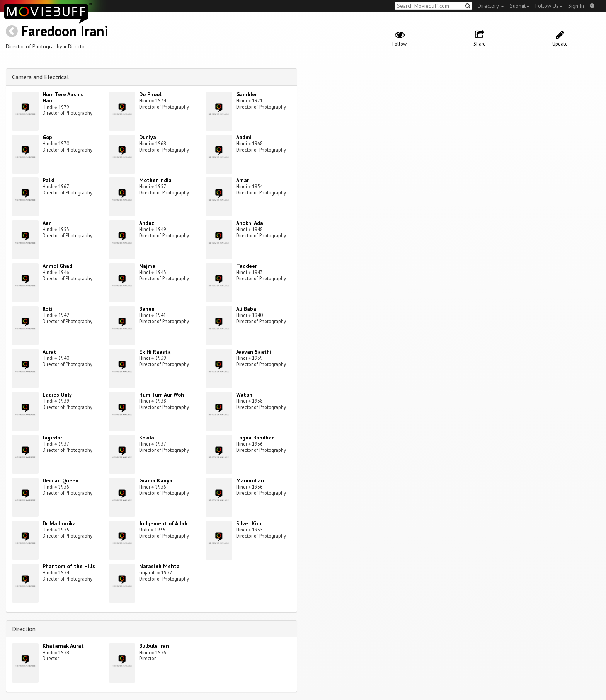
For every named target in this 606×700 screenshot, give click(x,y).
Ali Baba (246, 309)
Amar (243, 180)
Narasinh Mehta (159, 566)
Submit (520, 6)
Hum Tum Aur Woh (162, 395)
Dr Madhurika (59, 523)
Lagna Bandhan (255, 438)
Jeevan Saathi (254, 352)
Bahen (147, 309)
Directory (491, 6)
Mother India (155, 180)
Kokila (147, 438)
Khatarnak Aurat (63, 646)
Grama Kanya (156, 480)
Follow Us (549, 6)
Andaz (147, 223)
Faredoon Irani (65, 31)
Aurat (49, 352)
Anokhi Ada (250, 223)
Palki (49, 180)
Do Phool (150, 94)
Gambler (247, 94)
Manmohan (250, 480)
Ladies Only (57, 395)
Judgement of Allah (163, 523)
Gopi (48, 137)
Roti (48, 309)
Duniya (148, 137)
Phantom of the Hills (69, 566)
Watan (244, 395)
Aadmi (244, 137)
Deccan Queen (60, 480)
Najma (147, 266)
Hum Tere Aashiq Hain (63, 98)
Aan (47, 223)
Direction (24, 629)
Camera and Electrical (40, 77)
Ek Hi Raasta (155, 352)
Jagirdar (52, 438)
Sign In (576, 6)
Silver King (249, 523)
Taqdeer (247, 266)
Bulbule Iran (154, 646)
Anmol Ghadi (58, 266)
